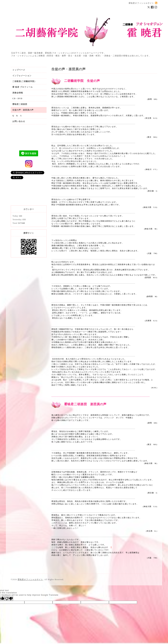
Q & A (17, 116)
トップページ (19, 70)
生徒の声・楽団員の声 (23, 110)
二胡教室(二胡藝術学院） (24, 81)
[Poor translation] (9, 598)
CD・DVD (17, 98)
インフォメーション (22, 76)
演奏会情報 (18, 93)
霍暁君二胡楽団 (20, 104)
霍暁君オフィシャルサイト (30, 579)
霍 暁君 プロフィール (23, 87)
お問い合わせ (19, 121)
